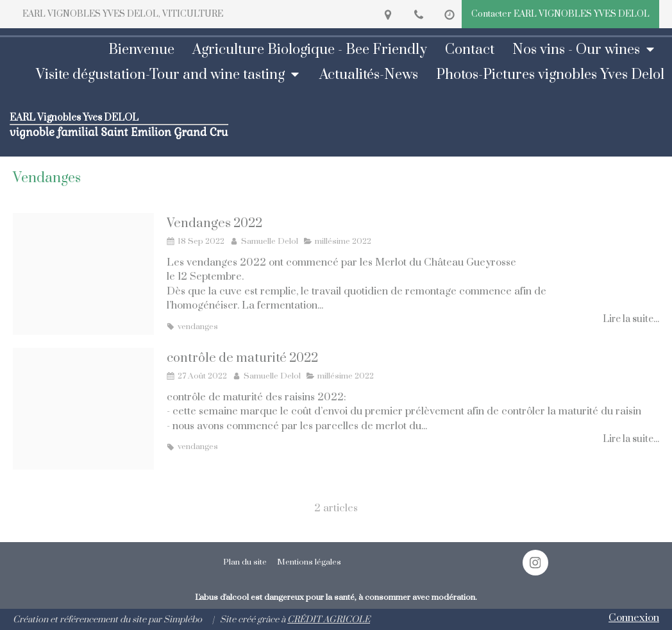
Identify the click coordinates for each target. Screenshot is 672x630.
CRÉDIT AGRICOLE (329, 620)
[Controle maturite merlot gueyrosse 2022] (83, 409)
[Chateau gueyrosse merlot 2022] (83, 274)
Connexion (634, 618)
